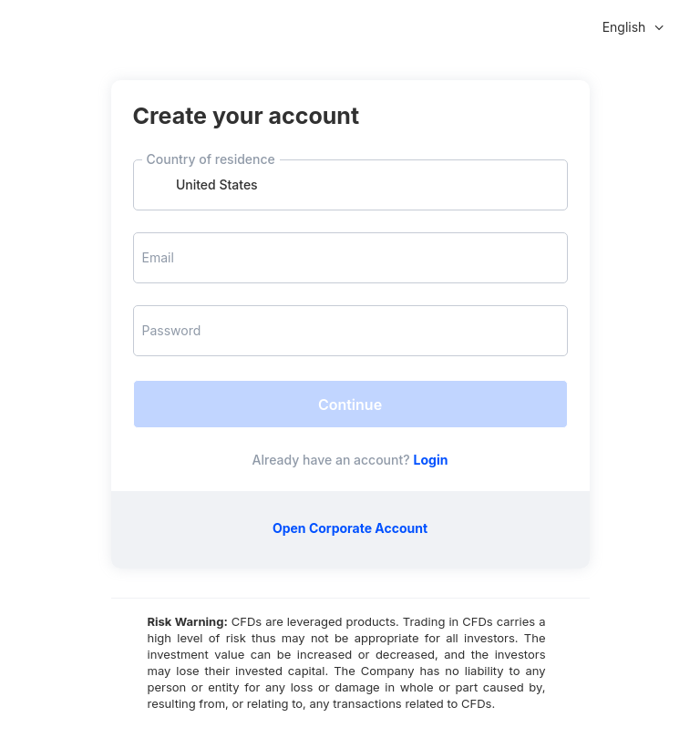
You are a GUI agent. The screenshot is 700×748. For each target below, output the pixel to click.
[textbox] (350, 185)
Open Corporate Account (350, 528)
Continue (350, 405)
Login (431, 460)
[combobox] (350, 185)
